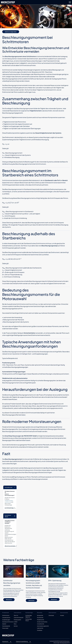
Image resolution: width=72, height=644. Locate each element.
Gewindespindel (6, 626)
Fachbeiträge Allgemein (29, 616)
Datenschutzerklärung (24, 642)
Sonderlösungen (6, 620)
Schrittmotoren (6, 615)
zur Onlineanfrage (10, 508)
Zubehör (4, 624)
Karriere (16, 626)
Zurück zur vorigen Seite (11, 32)
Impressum (7, 642)
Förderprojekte (17, 620)
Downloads (51, 615)
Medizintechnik (41, 620)
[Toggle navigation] (70, 2)
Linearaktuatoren (6, 617)
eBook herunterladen (11, 546)
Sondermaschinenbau (42, 622)
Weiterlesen (9, 600)
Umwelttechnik (41, 624)
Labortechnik (40, 628)
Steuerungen (5, 628)
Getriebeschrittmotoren (7, 622)
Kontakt (62, 615)
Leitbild (16, 622)
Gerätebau (40, 630)
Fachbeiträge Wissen (29, 620)
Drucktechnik (40, 617)
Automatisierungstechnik (42, 626)
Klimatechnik (40, 615)
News (15, 624)
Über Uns (16, 615)
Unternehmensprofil (19, 617)
